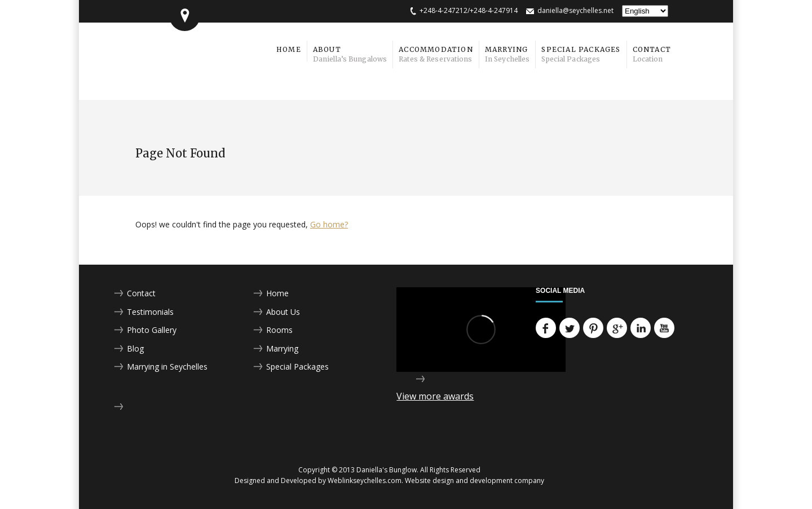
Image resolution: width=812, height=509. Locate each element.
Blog (135, 348)
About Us (283, 312)
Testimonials (150, 312)
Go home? (329, 224)
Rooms (279, 330)
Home (277, 293)
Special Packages (297, 367)
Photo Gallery (152, 330)
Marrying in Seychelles (167, 367)
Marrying (282, 348)
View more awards (435, 396)
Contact (141, 293)
